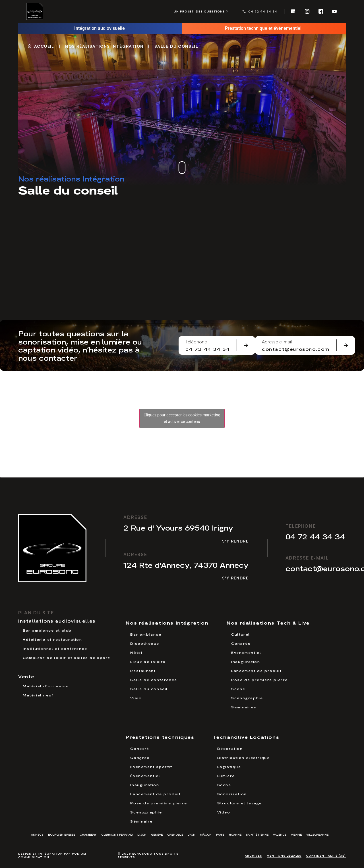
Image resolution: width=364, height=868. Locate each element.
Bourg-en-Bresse (62, 834)
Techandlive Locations (246, 737)
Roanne (235, 834)
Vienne (296, 834)
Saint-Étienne (257, 834)
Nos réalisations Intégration (104, 46)
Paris (220, 834)
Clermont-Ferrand (117, 834)
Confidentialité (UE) (326, 856)
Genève (157, 834)
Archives (254, 856)
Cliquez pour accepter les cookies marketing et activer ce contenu (182, 418)
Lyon (192, 834)
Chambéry (88, 834)
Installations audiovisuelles (57, 621)
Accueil (44, 46)
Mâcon (206, 834)
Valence (280, 834)
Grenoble (175, 834)
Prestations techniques (160, 737)
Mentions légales (284, 856)
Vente (26, 676)
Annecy (37, 834)
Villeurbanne (317, 834)
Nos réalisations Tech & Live (268, 622)
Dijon (142, 834)
